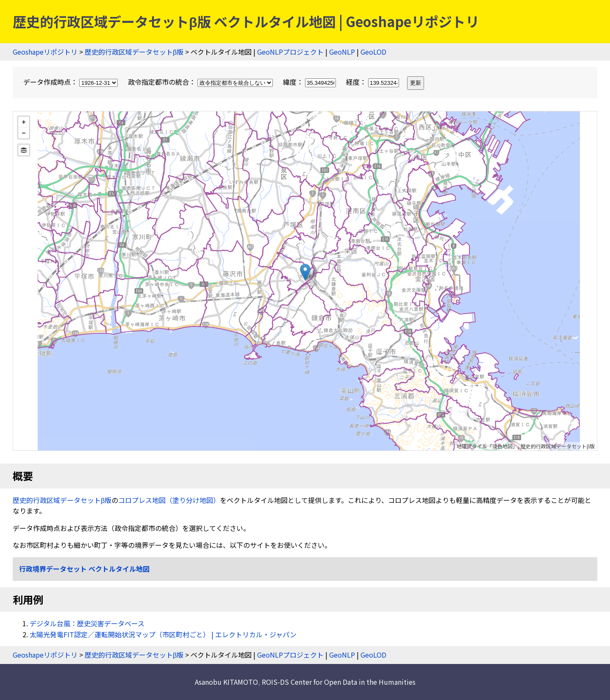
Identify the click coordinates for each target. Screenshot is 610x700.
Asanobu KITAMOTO (226, 682)
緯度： (310, 82)
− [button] (24, 133)
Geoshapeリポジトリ (45, 52)
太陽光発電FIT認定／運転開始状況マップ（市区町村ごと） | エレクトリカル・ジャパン (163, 634)
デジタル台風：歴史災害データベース (87, 623)
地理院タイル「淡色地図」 (487, 446)
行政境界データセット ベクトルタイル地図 (84, 569)
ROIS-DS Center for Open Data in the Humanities (339, 682)
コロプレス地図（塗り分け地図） (169, 500)
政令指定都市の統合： (201, 82)
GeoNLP (342, 52)
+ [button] (24, 122)
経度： (373, 82)
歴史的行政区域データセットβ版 (134, 52)
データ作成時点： (71, 82)
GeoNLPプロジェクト (290, 52)
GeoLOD (373, 52)
